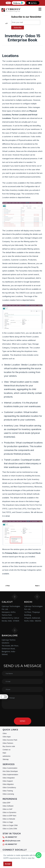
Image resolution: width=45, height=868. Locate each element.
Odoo (5, 733)
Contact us (7, 750)
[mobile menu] (40, 9)
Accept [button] (8, 864)
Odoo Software (8, 806)
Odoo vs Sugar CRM (10, 825)
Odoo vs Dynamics (9, 812)
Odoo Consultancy (9, 788)
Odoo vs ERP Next (9, 816)
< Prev (7, 586)
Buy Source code (9, 746)
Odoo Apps (7, 737)
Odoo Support (8, 781)
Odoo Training (8, 791)
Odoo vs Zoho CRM (10, 829)
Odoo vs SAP (8, 809)
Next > (37, 586)
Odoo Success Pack (10, 740)
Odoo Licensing (8, 794)
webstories (7, 756)
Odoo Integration (9, 778)
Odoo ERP (7, 803)
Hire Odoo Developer (10, 771)
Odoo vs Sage (8, 822)
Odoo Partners (8, 743)
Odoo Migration (8, 784)
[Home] (11, 12)
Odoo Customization (10, 768)
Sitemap (6, 759)
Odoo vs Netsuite (9, 819)
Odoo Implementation (10, 775)
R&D (4, 753)
